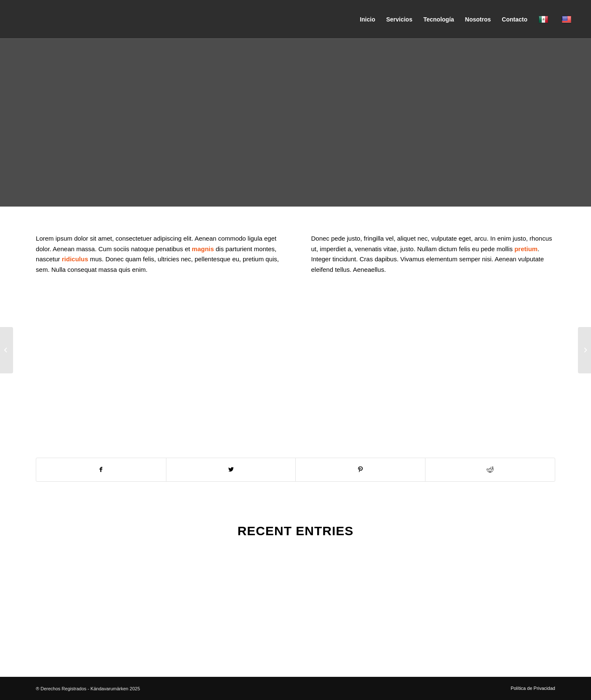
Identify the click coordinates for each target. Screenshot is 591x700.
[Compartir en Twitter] (231, 470)
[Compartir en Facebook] (101, 470)
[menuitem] (368, 19)
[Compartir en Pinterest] (360, 470)
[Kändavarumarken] (75, 19)
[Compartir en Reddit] (490, 470)
